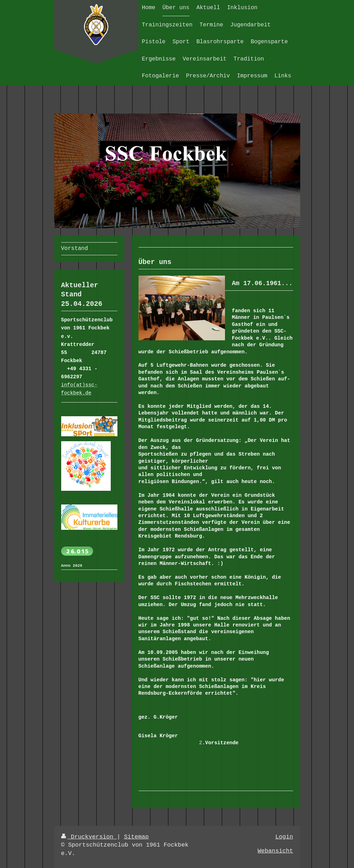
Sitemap (137, 837)
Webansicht (275, 851)
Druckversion (89, 837)
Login (284, 837)
